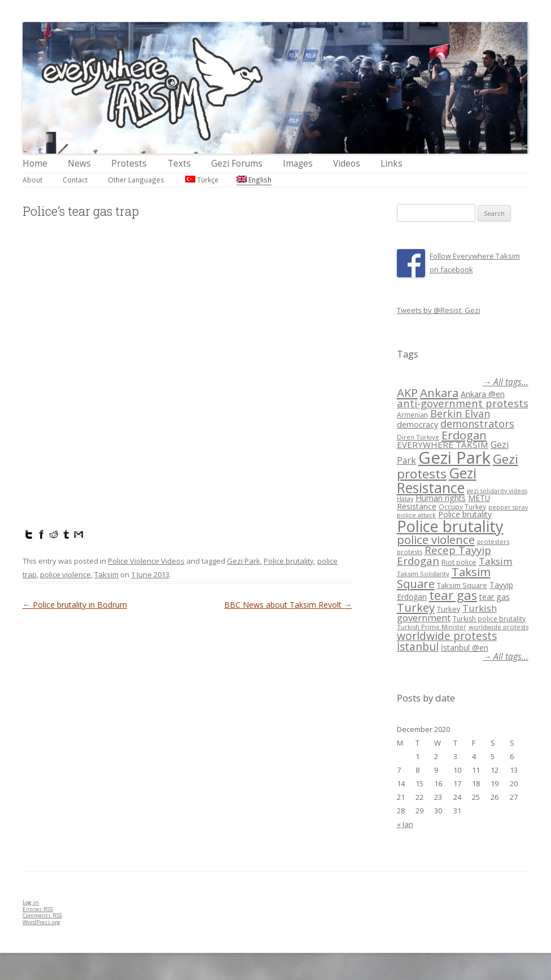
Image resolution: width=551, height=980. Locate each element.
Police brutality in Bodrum (75, 605)
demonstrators (477, 424)
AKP (407, 393)
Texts (179, 164)
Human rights (441, 498)
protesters (493, 541)
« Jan (405, 824)
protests (410, 552)
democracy (417, 424)
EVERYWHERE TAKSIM (443, 445)
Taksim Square (462, 585)
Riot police (459, 562)
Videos (347, 164)
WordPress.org (41, 922)
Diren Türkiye (418, 437)
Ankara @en (483, 394)
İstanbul (418, 647)
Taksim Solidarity (423, 574)
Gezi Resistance (437, 480)
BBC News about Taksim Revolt (288, 605)
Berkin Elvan (460, 413)
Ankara (439, 393)
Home (35, 164)
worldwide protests (498, 627)
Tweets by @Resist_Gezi (439, 310)
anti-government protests (463, 403)
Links (392, 164)
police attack (416, 515)
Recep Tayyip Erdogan (444, 555)
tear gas (453, 595)
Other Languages (136, 180)
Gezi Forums (237, 164)
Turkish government (447, 613)
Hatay (405, 499)
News (79, 164)
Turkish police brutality (489, 619)
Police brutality (289, 561)
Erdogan (464, 435)
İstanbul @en (465, 648)
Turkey (416, 607)
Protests (129, 164)
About (32, 180)
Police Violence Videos (146, 561)
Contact (75, 180)
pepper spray (508, 507)
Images (298, 164)
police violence (65, 574)
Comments (42, 915)
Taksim (106, 574)
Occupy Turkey (462, 507)
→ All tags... (506, 382)
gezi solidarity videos (497, 491)
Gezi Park (244, 561)
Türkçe (202, 180)
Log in (31, 902)
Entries (38, 909)
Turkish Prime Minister (432, 627)
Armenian (412, 415)
